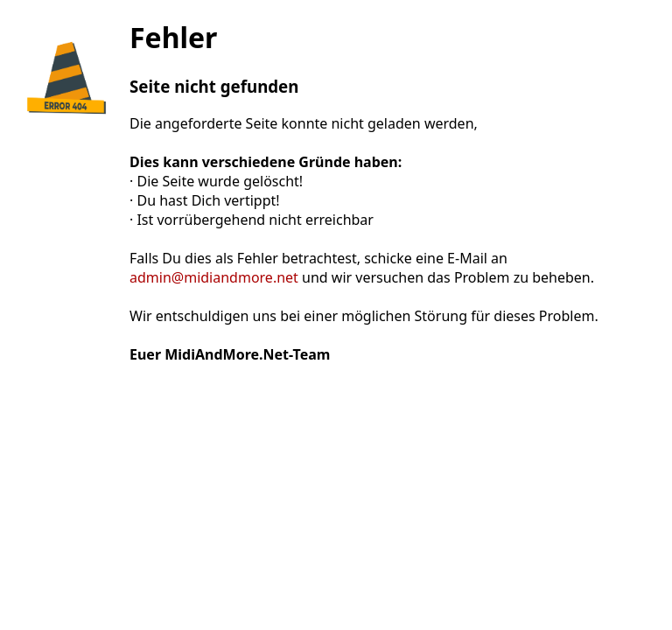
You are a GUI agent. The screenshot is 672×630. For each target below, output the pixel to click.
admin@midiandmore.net (214, 277)
